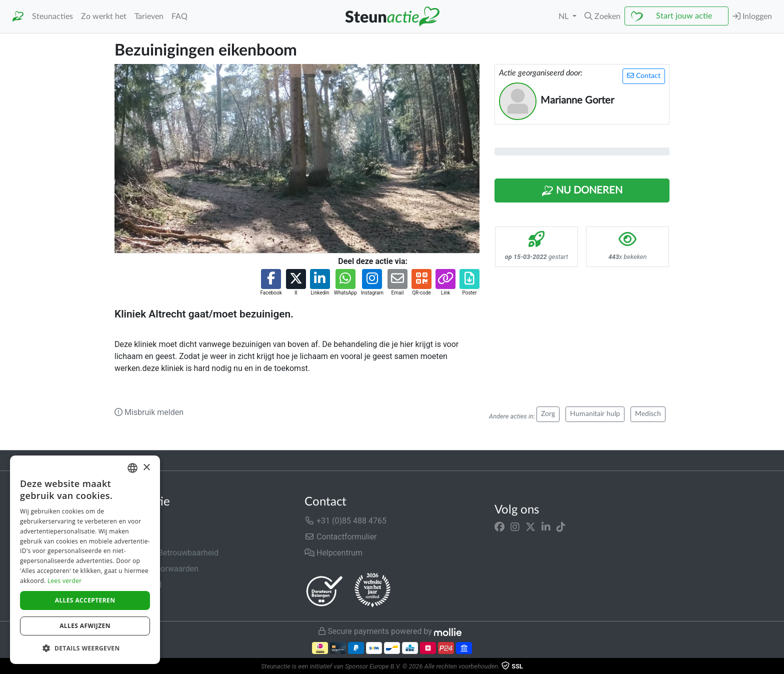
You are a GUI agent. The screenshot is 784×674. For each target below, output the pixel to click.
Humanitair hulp (595, 414)
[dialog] (85, 560)
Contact (644, 76)
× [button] (146, 468)
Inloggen (752, 16)
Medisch (648, 414)
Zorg (548, 414)
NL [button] (564, 16)
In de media (135, 537)
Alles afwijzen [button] (85, 626)
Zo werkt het (104, 16)
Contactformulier (341, 537)
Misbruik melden (149, 412)
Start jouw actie (684, 16)
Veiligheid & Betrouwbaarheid (166, 553)
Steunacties (52, 16)
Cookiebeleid (137, 601)
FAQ (179, 16)
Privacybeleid (138, 585)
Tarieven (149, 16)
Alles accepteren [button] (85, 600)
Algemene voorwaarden (156, 569)
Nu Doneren (582, 191)
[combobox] (132, 468)
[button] (602, 16)
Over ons (130, 521)
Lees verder (65, 581)
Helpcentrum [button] (333, 553)
